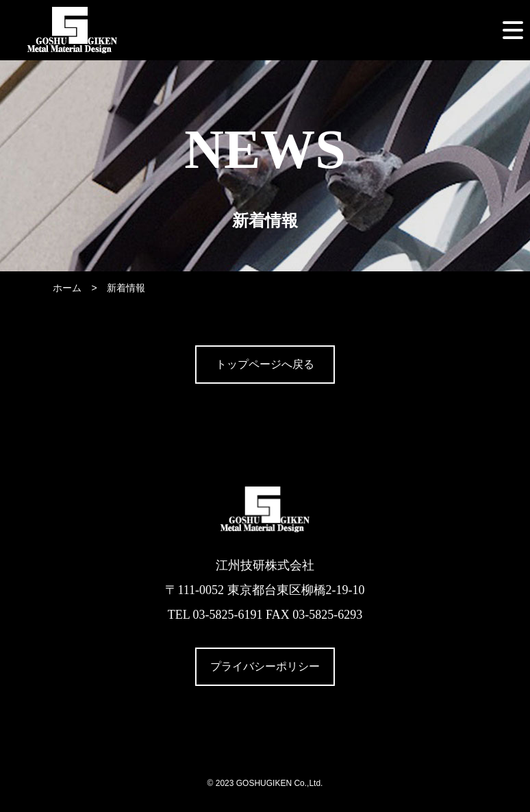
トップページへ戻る (265, 364)
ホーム (67, 288)
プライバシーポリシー (265, 666)
